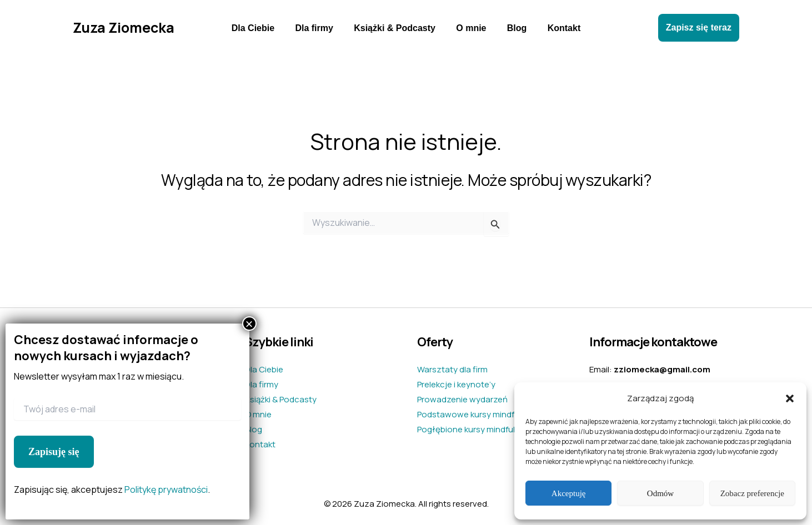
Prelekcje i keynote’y (456, 384)
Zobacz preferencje (752, 493)
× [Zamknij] (249, 324)
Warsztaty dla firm (452, 369)
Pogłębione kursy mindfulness (475, 429)
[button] (790, 398)
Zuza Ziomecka (124, 27)
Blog (513, 28)
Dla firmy (318, 28)
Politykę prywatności (166, 489)
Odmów (660, 493)
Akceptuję (569, 493)
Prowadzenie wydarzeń (462, 399)
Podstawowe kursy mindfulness (478, 414)
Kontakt (557, 28)
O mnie (470, 28)
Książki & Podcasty (396, 28)
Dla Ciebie (260, 28)
